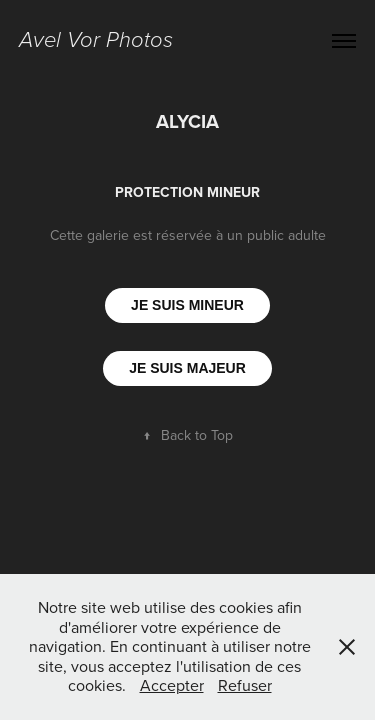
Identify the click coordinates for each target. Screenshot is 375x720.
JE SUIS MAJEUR (187, 368)
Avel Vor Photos (96, 41)
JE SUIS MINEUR (187, 305)
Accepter (172, 685)
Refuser (245, 685)
